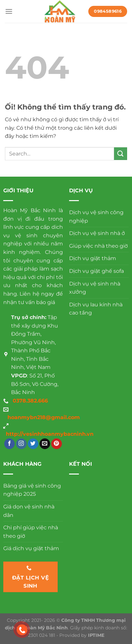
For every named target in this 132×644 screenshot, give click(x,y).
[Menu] (9, 11)
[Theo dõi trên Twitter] (33, 444)
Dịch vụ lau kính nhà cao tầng (96, 309)
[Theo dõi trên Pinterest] (57, 444)
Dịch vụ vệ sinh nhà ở (97, 233)
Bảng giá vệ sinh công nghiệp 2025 (32, 490)
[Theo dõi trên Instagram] (21, 444)
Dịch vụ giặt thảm (93, 258)
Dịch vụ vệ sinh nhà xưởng (95, 288)
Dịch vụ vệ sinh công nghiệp (96, 217)
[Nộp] (121, 154)
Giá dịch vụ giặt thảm (31, 548)
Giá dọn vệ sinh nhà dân (29, 511)
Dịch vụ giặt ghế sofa (96, 271)
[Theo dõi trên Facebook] (10, 444)
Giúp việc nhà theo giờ (98, 246)
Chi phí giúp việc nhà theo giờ (31, 532)
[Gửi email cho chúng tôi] (45, 444)
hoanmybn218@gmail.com (44, 417)
